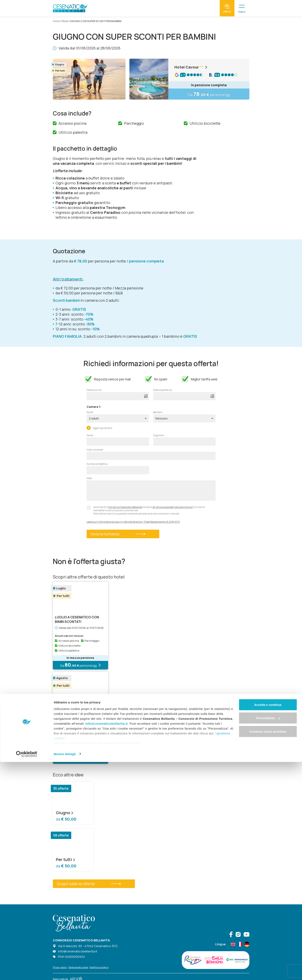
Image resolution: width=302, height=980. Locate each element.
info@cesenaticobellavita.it (107, 941)
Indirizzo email (95, 450)
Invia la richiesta (118, 534)
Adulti (90, 412)
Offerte (65, 21)
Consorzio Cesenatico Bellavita (125, 507)
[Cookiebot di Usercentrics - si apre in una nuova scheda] (27, 972)
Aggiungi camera (99, 428)
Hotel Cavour (191, 67)
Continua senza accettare (268, 949)
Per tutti (66, 860)
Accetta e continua (268, 923)
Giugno (65, 813)
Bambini (158, 412)
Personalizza (268, 936)
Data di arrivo (94, 390)
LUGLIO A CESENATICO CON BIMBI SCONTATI (77, 619)
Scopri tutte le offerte (89, 884)
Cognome (158, 435)
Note (89, 478)
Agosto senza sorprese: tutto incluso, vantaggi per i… (77, 711)
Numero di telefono (97, 464)
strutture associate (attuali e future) (173, 507)
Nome (90, 435)
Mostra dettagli (65, 972)
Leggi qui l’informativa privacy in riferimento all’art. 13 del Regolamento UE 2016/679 (133, 522)
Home (56, 21)
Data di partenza (163, 390)
